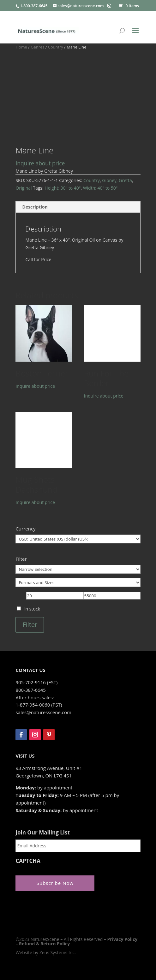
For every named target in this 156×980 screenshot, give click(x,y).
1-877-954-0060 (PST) (39, 705)
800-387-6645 (30, 690)
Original (24, 188)
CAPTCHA (28, 861)
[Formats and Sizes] (78, 582)
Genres (37, 47)
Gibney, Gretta (117, 180)
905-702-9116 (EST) (36, 682)
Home (21, 47)
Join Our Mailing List (42, 833)
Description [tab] (35, 207)
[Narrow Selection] (78, 569)
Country (56, 47)
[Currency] (78, 539)
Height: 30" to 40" (63, 188)
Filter (30, 625)
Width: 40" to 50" (100, 188)
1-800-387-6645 (34, 6)
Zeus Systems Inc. (58, 952)
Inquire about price (40, 163)
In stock (32, 609)
